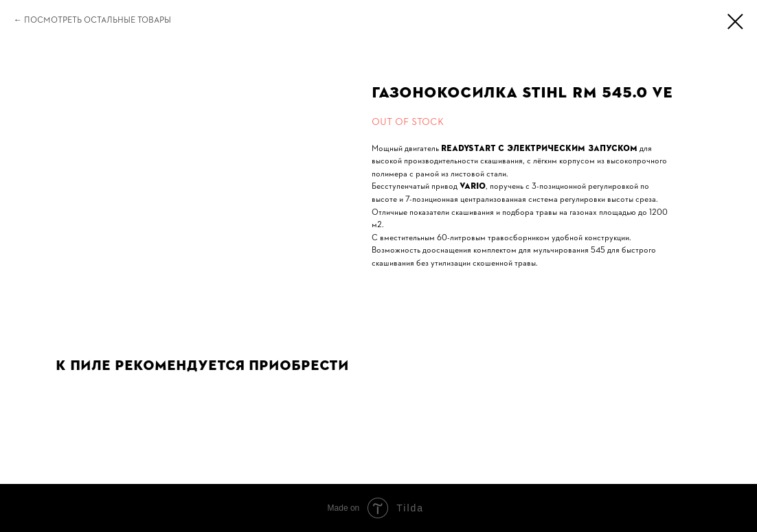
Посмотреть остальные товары (98, 20)
